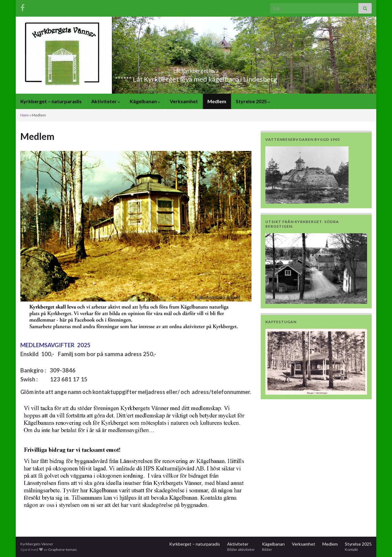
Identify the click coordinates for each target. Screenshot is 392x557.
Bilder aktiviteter (241, 549)
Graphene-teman (62, 549)
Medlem (217, 101)
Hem (24, 115)
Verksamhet (184, 101)
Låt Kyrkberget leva (196, 69)
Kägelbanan (145, 101)
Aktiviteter (106, 101)
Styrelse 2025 (253, 101)
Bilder (267, 549)
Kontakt (351, 549)
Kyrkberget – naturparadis (51, 101)
